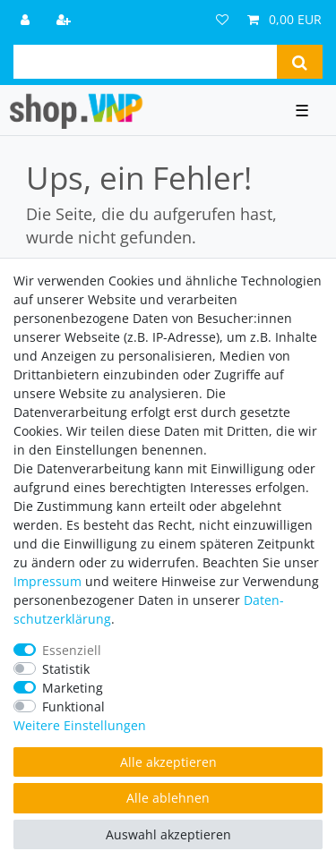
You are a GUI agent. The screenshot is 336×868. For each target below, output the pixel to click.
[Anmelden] (27, 19)
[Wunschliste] (222, 19)
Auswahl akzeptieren (168, 834)
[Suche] (300, 62)
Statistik (66, 669)
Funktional (73, 706)
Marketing (73, 688)
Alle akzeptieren (168, 762)
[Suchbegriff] (145, 62)
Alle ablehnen (168, 798)
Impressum (47, 581)
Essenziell (72, 650)
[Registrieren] (65, 19)
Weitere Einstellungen (80, 725)
